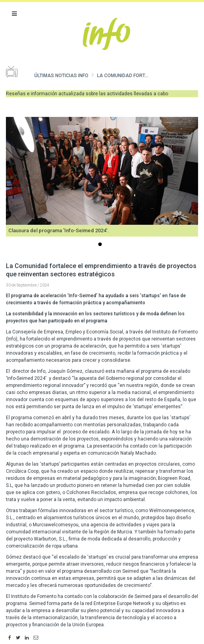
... (101, 245)
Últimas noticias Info (61, 76)
